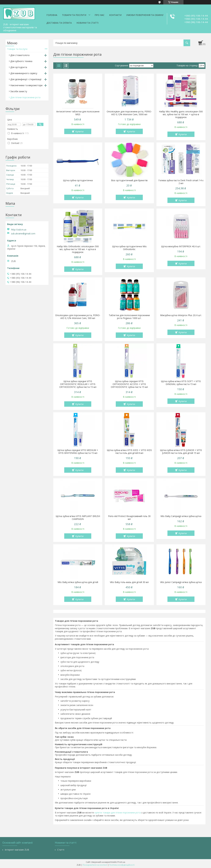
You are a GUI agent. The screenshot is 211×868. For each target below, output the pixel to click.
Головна (52, 15)
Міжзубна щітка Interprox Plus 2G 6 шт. (181, 315)
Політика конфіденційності (122, 865)
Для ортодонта (19, 67)
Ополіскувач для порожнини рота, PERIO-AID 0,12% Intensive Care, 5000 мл (129, 113)
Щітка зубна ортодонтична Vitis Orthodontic (129, 248)
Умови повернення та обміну (145, 15)
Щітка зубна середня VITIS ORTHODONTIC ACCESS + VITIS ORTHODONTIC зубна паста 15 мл (129, 384)
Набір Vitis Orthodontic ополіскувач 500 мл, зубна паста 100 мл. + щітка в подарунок (78, 249)
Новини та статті (87, 23)
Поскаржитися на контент (95, 865)
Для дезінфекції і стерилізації (26, 79)
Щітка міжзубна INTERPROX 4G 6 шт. (181, 246)
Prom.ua (121, 862)
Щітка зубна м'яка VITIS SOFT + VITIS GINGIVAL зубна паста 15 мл (181, 383)
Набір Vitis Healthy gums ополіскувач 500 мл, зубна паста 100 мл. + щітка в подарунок (181, 114)
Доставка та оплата (59, 23)
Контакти (115, 15)
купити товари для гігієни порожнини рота (118, 813)
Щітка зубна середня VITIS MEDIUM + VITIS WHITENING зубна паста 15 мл (78, 452)
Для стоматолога (20, 55)
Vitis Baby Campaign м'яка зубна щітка (181, 516)
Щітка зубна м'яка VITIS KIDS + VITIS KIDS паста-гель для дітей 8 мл (129, 452)
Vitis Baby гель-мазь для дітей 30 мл (129, 582)
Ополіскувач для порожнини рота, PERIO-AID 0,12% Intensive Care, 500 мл (78, 317)
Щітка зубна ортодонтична (78, 180)
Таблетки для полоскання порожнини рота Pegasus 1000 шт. (129, 317)
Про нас (100, 15)
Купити (79, 131)
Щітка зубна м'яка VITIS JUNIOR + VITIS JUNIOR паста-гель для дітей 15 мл (181, 452)
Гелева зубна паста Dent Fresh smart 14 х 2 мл (181, 182)
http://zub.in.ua (19, 230)
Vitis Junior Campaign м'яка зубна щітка (181, 582)
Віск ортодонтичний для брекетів (129, 180)
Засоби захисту (19, 91)
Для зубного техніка (21, 61)
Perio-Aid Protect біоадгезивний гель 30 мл (129, 518)
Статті (61, 850)
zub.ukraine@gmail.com (23, 234)
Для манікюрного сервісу (24, 73)
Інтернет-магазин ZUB (17, 850)
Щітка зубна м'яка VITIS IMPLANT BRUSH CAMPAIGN (78, 518)
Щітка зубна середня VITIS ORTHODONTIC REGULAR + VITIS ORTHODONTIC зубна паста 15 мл (78, 384)
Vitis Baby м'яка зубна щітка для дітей (78, 582)
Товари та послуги (74, 15)
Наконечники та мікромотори (26, 85)
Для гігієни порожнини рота (25, 97)
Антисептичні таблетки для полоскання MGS (78, 113)
